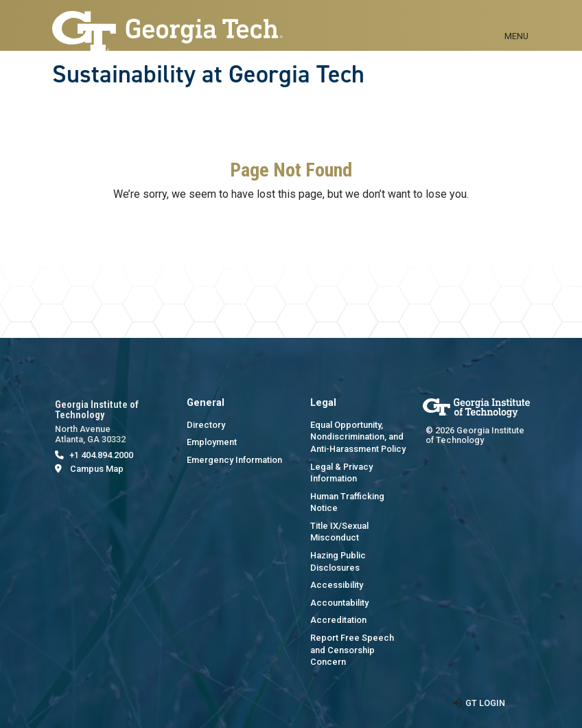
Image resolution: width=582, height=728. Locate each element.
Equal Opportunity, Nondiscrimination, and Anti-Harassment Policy (358, 437)
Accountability (339, 603)
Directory (206, 425)
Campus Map (97, 469)
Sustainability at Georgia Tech (208, 74)
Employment (212, 442)
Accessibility (337, 585)
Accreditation (338, 620)
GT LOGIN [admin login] (485, 703)
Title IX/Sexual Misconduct (339, 532)
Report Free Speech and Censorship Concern (352, 650)
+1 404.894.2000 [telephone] (101, 455)
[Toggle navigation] (516, 21)
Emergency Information (234, 460)
